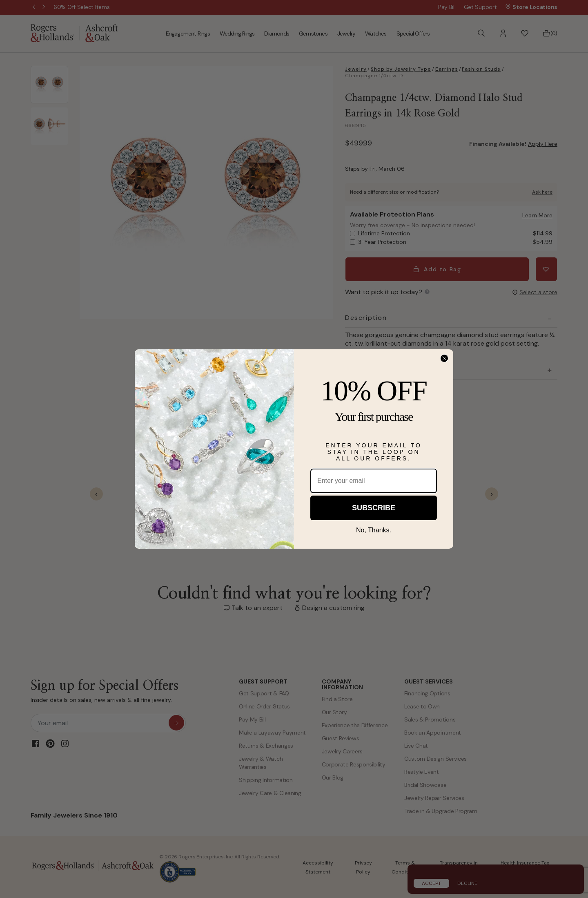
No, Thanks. (374, 530)
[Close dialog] (444, 358)
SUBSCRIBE (374, 508)
